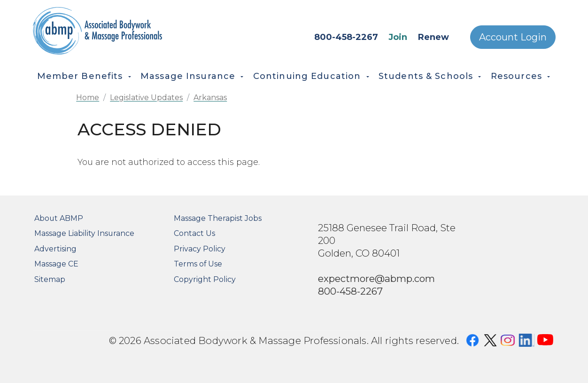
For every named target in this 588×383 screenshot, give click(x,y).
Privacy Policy (200, 249)
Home (88, 98)
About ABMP (59, 218)
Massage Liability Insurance (84, 233)
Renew (433, 37)
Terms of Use (198, 264)
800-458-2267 (346, 37)
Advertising (55, 249)
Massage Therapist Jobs (218, 218)
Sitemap (50, 279)
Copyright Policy (205, 279)
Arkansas (210, 98)
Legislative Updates (146, 98)
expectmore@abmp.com (376, 278)
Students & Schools (426, 76)
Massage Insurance (188, 76)
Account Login (513, 37)
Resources (516, 76)
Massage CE (56, 264)
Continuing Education (307, 76)
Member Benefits (80, 76)
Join (398, 37)
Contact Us (194, 233)
